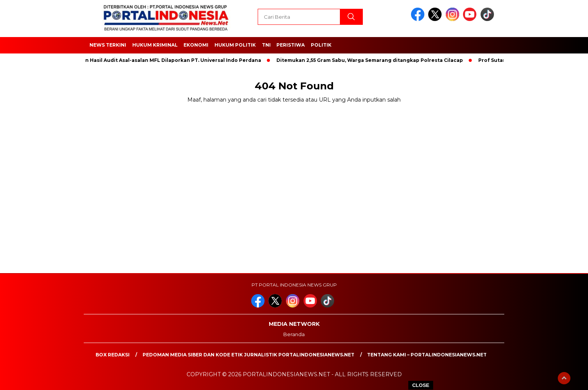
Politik (321, 45)
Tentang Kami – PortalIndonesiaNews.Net (427, 355)
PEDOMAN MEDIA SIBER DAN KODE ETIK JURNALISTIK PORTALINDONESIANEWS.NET (249, 355)
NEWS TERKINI (108, 45)
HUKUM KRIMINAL (155, 45)
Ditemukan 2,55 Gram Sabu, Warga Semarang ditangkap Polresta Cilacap (372, 60)
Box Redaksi (113, 355)
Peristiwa (291, 45)
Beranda (294, 334)
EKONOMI (196, 45)
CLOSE (421, 385)
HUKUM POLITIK (235, 45)
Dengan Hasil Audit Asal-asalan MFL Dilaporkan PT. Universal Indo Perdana (167, 60)
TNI (266, 45)
